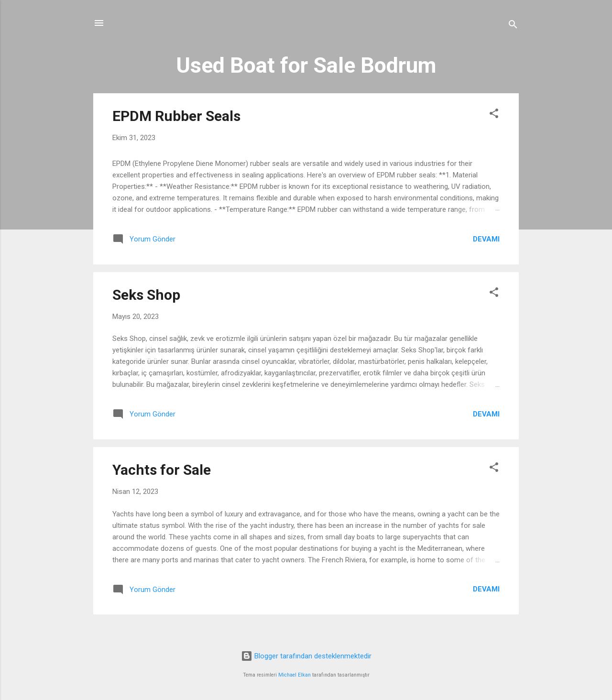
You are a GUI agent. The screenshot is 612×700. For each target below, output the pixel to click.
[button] (494, 115)
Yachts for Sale (162, 470)
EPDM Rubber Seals (176, 116)
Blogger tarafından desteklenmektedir (306, 656)
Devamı (486, 239)
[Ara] (513, 26)
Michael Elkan (295, 675)
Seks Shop (146, 295)
